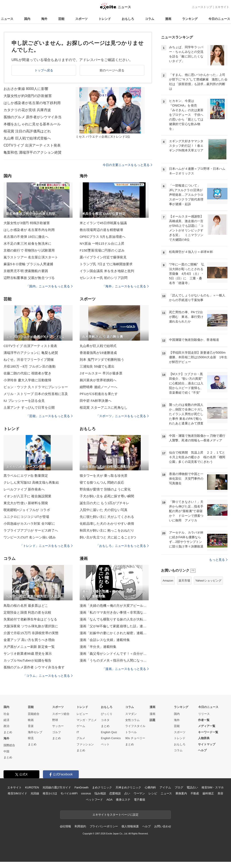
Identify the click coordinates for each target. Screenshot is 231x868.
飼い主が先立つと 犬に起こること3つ (108, 537)
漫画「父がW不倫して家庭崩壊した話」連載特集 (114, 626)
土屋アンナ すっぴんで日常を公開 (29, 407)
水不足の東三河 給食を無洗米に (27, 243)
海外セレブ (35, 732)
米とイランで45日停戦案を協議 (103, 223)
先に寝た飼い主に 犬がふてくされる (107, 517)
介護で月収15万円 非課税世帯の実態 (31, 633)
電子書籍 (140, 800)
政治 (6, 726)
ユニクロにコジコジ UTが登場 (26, 517)
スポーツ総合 (61, 714)
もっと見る (218, 560)
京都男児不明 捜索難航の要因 (26, 271)
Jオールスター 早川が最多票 (101, 373)
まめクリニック (102, 787)
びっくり (107, 714)
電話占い (192, 787)
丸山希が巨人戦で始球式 (98, 346)
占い (127, 793)
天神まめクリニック (128, 787)
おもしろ (128, 19)
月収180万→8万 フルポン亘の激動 (30, 366)
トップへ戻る (44, 70)
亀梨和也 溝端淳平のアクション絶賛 (33, 152)
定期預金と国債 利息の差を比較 (27, 612)
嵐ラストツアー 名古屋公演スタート (31, 257)
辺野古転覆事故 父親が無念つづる (29, 278)
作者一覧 (204, 720)
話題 (152, 720)
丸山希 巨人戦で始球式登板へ (27, 138)
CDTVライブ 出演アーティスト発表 (32, 145)
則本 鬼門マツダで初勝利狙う (102, 360)
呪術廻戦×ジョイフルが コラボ (27, 510)
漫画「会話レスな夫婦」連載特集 (105, 640)
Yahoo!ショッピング (208, 581)
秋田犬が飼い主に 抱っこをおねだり (107, 530)
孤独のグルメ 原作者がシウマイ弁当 (33, 117)
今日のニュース (219, 19)
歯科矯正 (208, 793)
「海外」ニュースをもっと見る (125, 286)
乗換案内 (181, 793)
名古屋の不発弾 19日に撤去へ (26, 237)
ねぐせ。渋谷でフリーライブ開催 (29, 360)
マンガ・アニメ (87, 720)
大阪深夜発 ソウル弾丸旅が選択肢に (31, 626)
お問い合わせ (163, 826)
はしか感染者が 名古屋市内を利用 (29, 230)
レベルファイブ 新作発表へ (24, 489)
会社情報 (65, 826)
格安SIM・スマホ (213, 787)
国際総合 (9, 745)
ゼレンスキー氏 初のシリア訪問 (104, 278)
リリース (204, 714)
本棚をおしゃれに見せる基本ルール (32, 124)
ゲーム (81, 726)
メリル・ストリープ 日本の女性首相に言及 (36, 394)
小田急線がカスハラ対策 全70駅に (29, 524)
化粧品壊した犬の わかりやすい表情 (107, 524)
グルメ (81, 738)
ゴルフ (57, 732)
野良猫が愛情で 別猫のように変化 (105, 489)
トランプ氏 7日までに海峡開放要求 (106, 264)
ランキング (190, 19)
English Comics (111, 738)
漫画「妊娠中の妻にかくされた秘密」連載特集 (114, 633)
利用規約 (80, 826)
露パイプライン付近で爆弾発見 (103, 257)
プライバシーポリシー (104, 826)
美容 (220, 793)
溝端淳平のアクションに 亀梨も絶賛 (31, 353)
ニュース (7, 19)
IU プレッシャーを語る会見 (24, 401)
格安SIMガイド (17, 793)
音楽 (31, 726)
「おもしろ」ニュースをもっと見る (122, 546)
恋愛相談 (115, 793)
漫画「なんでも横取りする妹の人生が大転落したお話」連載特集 (114, 619)
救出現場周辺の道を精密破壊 (101, 230)
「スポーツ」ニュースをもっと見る (122, 416)
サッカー (58, 726)
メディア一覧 (207, 726)
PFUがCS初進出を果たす (99, 394)
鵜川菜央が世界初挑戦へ (98, 380)
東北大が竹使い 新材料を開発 (26, 503)
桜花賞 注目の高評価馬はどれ (27, 131)
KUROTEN (32, 787)
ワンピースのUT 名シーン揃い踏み (30, 537)
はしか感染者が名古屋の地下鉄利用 (32, 103)
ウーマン (139, 793)
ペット (105, 744)
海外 (44, 19)
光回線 (35, 793)
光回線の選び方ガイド (57, 787)
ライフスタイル (135, 726)
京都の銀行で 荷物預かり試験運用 (29, 250)
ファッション (85, 744)
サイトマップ (207, 744)
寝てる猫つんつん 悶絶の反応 (102, 482)
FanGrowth (82, 787)
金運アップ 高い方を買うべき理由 (29, 640)
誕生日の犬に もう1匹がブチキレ (104, 503)
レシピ (153, 793)
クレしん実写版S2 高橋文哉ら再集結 (31, 482)
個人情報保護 (130, 826)
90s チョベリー (135, 738)
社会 (6, 714)
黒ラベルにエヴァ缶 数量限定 (26, 476)
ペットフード (94, 800)
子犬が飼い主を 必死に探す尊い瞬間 (107, 496)
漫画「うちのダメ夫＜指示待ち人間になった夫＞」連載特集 (114, 660)
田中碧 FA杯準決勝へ (96, 401)
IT (78, 732)
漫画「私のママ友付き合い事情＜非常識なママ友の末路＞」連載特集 (114, 612)
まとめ (8, 732)
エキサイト (222, 7)
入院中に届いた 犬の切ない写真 (104, 510)
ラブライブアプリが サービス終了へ (31, 530)
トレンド (105, 19)
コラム (150, 19)
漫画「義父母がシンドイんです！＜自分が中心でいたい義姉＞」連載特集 (114, 653)
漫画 (168, 19)
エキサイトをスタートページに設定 (115, 815)
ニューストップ (202, 7)
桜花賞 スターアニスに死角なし (104, 407)
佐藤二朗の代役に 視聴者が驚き (27, 373)
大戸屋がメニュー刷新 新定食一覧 (29, 647)
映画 (31, 720)
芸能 (61, 19)
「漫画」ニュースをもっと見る (125, 669)
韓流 (31, 738)
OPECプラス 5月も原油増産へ (103, 237)
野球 (55, 720)
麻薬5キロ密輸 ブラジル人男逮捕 (28, 264)
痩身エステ (123, 800)
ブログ (179, 787)
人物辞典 (204, 738)
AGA (109, 800)
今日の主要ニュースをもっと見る (127, 165)
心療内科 (150, 787)
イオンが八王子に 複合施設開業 (27, 496)
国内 (27, 19)
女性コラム (132, 720)
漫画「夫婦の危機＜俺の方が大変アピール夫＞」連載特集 (114, 606)
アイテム (165, 787)
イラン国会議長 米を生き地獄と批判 (107, 271)
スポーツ (81, 19)
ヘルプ (202, 750)
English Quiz (109, 732)
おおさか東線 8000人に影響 (26, 89)
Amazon (168, 581)
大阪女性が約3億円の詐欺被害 (28, 96)
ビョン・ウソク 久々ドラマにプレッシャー (36, 387)
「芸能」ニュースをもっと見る (49, 416)
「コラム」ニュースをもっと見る (48, 676)
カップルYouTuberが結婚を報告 (27, 660)
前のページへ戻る (112, 70)
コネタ (105, 720)
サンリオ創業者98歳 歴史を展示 (28, 653)
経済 (6, 720)
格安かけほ (50, 793)
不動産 (195, 793)
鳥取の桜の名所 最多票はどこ (26, 606)
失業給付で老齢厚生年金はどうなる (30, 619)
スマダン (131, 714)
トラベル (131, 732)
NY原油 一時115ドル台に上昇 (102, 243)
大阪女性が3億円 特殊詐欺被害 (27, 223)
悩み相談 (100, 793)
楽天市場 (184, 581)
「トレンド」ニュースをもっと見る (46, 546)
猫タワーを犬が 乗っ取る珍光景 (104, 476)
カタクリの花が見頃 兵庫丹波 (27, 110)
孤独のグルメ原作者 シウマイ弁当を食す (34, 667)
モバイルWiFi (69, 793)
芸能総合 (34, 714)
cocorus (86, 793)
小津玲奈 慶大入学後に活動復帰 (27, 380)
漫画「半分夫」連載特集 (98, 647)
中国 (6, 751)
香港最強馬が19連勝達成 (98, 353)
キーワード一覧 (208, 732)
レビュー (82, 714)
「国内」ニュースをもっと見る (49, 286)
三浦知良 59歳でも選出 (97, 366)
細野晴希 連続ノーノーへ (99, 387)
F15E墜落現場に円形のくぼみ (102, 250)
